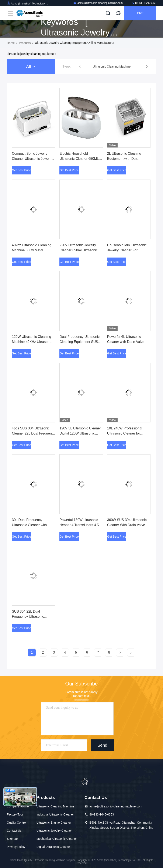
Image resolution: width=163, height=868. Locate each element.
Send (102, 745)
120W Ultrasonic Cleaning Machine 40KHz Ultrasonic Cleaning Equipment (32, 342)
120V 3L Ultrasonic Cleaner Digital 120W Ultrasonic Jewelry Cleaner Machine (80, 433)
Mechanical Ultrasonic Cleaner (57, 839)
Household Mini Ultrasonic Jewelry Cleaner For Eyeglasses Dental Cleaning (128, 250)
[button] (80, 67)
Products (25, 43)
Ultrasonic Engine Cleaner (54, 823)
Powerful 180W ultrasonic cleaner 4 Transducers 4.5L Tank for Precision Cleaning (80, 525)
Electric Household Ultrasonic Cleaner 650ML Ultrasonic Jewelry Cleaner (80, 159)
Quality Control (17, 823)
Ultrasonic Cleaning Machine (55, 806)
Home (11, 43)
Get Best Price (21, 170)
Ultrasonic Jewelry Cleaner (54, 831)
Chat (140, 13)
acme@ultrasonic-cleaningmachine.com (98, 3)
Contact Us (14, 831)
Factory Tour (15, 814)
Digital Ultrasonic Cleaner (53, 847)
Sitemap (12, 839)
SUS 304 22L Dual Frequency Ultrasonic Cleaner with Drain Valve (30, 617)
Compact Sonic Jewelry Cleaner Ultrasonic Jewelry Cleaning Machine (32, 159)
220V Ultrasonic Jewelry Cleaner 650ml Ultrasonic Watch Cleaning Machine (79, 250)
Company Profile (18, 806)
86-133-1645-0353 (144, 3)
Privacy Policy (16, 847)
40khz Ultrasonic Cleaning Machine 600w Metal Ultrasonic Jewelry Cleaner (32, 250)
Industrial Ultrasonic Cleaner (55, 814)
